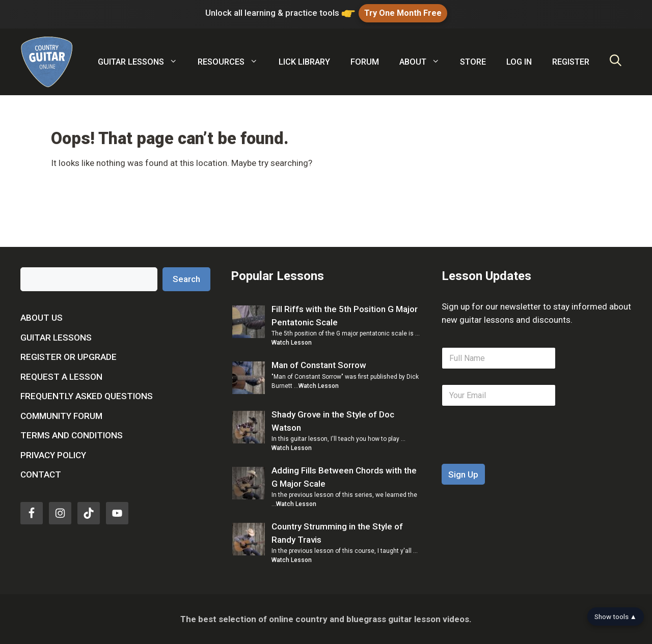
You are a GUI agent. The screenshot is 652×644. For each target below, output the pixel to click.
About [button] (425, 62)
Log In (519, 62)
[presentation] (519, 457)
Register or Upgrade (69, 357)
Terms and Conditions (72, 435)
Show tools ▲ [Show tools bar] (616, 617)
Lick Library (304, 62)
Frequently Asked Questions (87, 396)
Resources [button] (233, 62)
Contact (41, 474)
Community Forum (61, 415)
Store (473, 62)
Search (186, 278)
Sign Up (463, 474)
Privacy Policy (53, 455)
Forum (365, 62)
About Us (42, 318)
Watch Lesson (292, 343)
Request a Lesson (61, 376)
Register (571, 62)
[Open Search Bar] (616, 62)
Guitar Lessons (56, 337)
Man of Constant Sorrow (319, 365)
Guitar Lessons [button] (143, 62)
